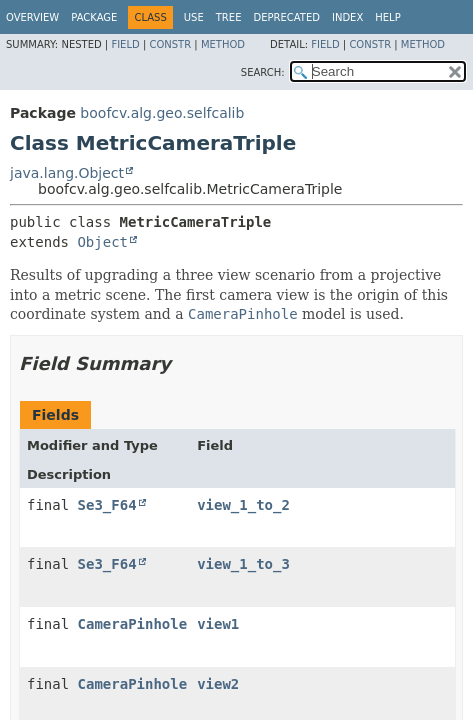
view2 (218, 684)
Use (194, 17)
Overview (32, 17)
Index (347, 17)
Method (223, 44)
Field (125, 44)
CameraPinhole (133, 624)
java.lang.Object (67, 173)
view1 (218, 624)
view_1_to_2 (243, 505)
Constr (170, 44)
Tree (229, 17)
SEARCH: (263, 72)
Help (387, 17)
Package (94, 17)
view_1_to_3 (243, 564)
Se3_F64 (107, 505)
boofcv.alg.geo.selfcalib (162, 113)
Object (102, 242)
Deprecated (286, 17)
